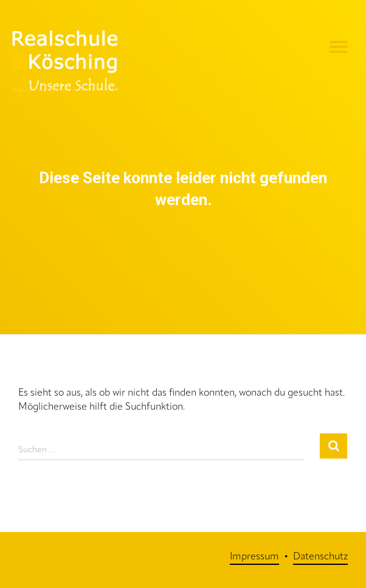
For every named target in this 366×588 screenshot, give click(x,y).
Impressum (254, 557)
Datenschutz (320, 557)
